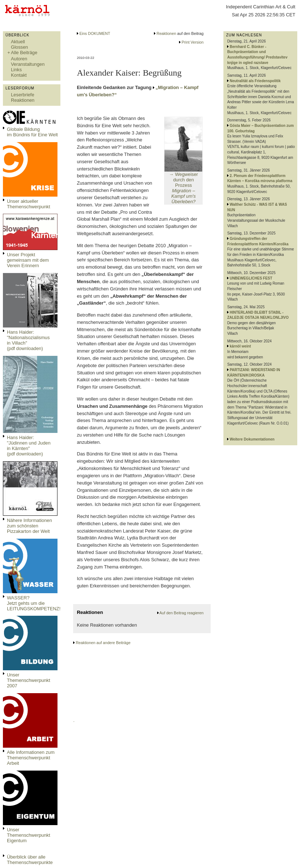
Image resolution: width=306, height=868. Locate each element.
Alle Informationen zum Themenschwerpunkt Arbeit (31, 758)
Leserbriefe (23, 95)
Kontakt (19, 75)
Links (16, 70)
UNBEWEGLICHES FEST (251, 278)
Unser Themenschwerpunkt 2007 (29, 680)
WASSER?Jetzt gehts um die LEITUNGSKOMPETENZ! (34, 603)
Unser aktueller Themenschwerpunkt (29, 204)
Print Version (192, 42)
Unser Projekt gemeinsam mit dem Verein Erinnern (28, 260)
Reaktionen (23, 100)
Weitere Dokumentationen (252, 439)
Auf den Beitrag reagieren (181, 613)
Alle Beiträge (24, 53)
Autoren (19, 59)
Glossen (19, 47)
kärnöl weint (240, 346)
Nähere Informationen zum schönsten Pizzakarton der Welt (29, 526)
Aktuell (18, 42)
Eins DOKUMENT (95, 33)
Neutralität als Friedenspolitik (255, 81)
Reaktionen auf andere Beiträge (103, 643)
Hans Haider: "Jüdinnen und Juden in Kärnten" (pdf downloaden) (29, 446)
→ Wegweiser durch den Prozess (184, 188)
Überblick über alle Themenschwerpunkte (30, 860)
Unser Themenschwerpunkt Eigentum (29, 835)
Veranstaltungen (28, 64)
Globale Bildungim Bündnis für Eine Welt (32, 132)
